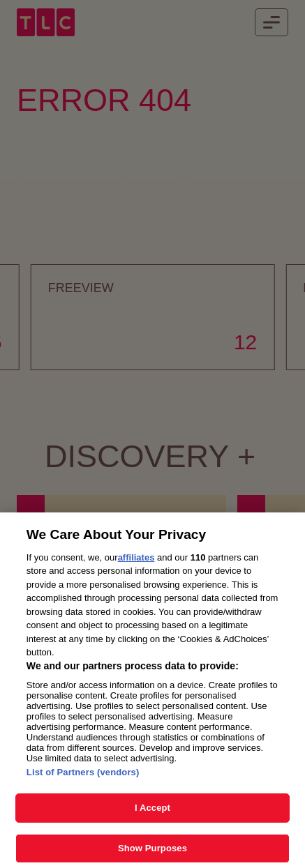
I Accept (152, 814)
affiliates (136, 563)
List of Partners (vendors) (83, 778)
